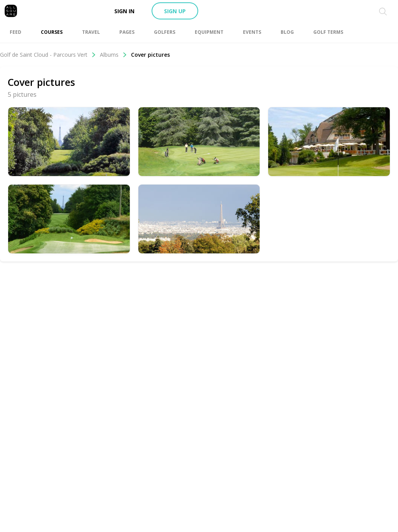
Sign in (124, 11)
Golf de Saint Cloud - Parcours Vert (48, 55)
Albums (113, 55)
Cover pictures (150, 55)
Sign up (175, 11)
